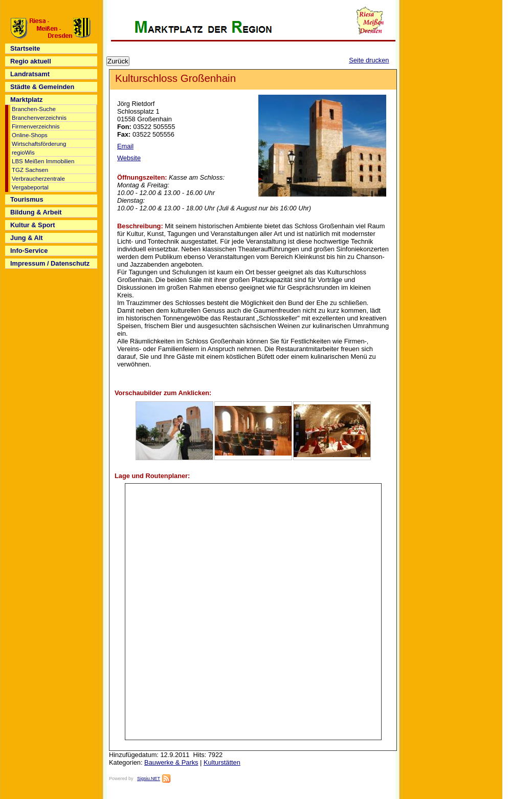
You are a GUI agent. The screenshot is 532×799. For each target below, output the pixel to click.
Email (125, 146)
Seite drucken (369, 60)
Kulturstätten (222, 762)
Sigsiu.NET (149, 779)
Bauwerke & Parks (171, 762)
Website (129, 158)
